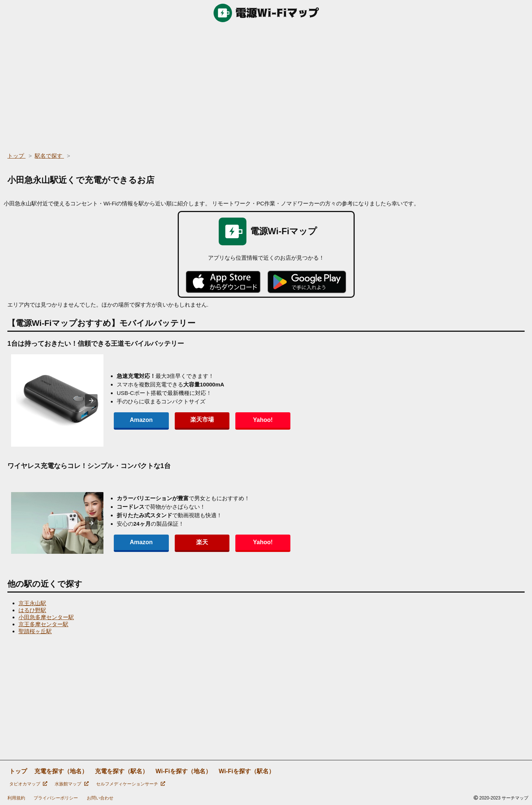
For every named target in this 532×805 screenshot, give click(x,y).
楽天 (186, 542)
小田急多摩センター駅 (46, 617)
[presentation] (91, 400)
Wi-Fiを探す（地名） (183, 771)
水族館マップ (71, 784)
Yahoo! (236, 420)
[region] (266, 85)
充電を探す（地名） (61, 771)
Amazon (136, 420)
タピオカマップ (28, 784)
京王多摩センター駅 (43, 624)
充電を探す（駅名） (122, 771)
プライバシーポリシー (56, 798)
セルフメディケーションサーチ (131, 784)
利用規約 (16, 798)
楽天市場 (186, 419)
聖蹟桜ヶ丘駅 (35, 631)
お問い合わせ (100, 798)
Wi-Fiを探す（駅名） (247, 771)
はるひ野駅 (32, 610)
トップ (18, 771)
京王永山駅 (32, 603)
